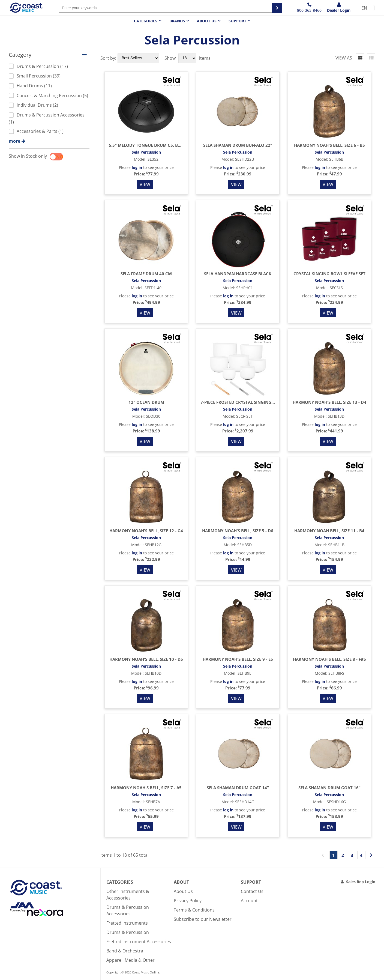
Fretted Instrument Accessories (139, 942)
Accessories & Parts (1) (36, 131)
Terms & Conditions (194, 910)
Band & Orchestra (125, 951)
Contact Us (252, 891)
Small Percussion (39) (35, 76)
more (14, 141)
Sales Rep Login (361, 882)
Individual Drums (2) (33, 105)
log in (137, 167)
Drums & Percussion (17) (38, 66)
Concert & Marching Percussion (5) (48, 95)
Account (249, 901)
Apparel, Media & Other (130, 960)
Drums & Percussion (128, 932)
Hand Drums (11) (30, 86)
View (145, 184)
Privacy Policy (188, 901)
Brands (177, 21)
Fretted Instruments (127, 923)
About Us (183, 891)
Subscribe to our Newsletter (203, 919)
